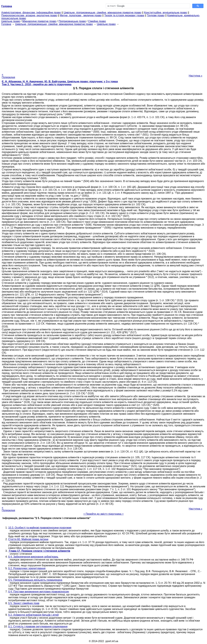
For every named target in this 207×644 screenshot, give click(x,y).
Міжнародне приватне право (39, 21)
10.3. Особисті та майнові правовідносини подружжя (40, 528)
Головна (6, 24)
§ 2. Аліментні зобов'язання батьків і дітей (33, 615)
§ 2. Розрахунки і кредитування (27, 568)
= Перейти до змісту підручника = (104, 514)
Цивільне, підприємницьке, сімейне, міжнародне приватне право (103, 13)
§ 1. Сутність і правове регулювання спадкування (38, 626)
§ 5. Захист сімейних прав (24, 603)
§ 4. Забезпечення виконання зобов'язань (33, 557)
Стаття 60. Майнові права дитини (28, 539)
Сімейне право (97, 21)
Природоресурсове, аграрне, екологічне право (29, 15)
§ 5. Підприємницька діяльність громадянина (35, 580)
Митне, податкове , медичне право (81, 15)
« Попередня (8, 76)
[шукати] (148, 6)
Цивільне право (11, 21)
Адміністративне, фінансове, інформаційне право (31, 13)
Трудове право (156, 15)
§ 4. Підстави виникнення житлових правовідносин (39, 592)
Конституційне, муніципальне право (166, 13)
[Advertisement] (103, 48)
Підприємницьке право (72, 21)
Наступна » (196, 76)
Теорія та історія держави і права (124, 15)
